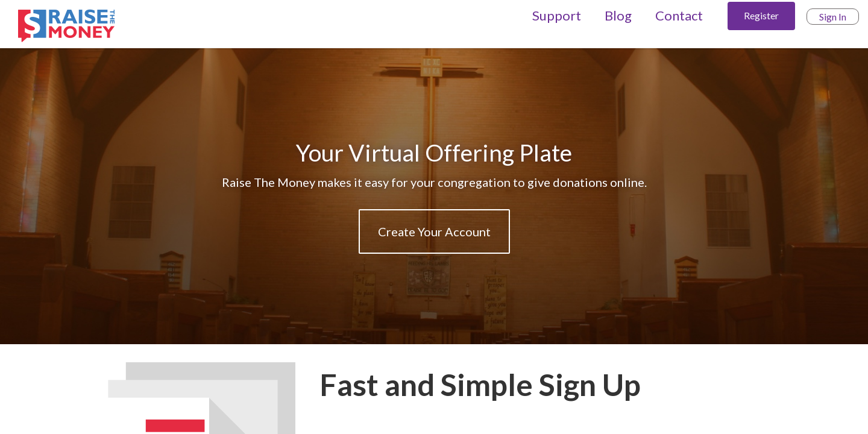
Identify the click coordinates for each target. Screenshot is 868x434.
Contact (679, 15)
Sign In (833, 17)
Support (557, 15)
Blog (618, 15)
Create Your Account (434, 231)
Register (761, 15)
